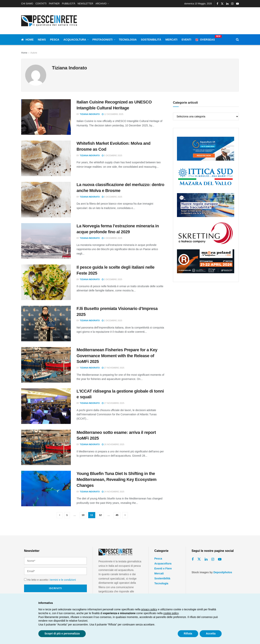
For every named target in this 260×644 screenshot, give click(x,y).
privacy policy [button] (149, 609)
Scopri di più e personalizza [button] (62, 633)
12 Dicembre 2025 (113, 114)
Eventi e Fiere (163, 568)
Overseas (205, 39)
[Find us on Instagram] (213, 559)
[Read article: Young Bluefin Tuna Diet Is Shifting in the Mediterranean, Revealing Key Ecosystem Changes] (46, 489)
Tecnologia (128, 40)
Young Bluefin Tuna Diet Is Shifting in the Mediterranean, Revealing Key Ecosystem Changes (117, 479)
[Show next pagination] (125, 515)
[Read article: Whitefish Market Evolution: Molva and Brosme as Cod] (46, 158)
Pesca (55, 40)
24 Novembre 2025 (113, 492)
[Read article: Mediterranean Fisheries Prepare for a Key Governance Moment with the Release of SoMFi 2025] (46, 365)
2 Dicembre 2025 (112, 320)
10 (83, 515)
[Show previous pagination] (60, 515)
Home (27, 40)
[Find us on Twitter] (199, 559)
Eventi (186, 40)
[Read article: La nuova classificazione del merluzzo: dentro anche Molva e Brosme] (46, 200)
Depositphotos (223, 572)
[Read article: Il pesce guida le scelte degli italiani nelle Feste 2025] (46, 282)
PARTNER (54, 4)
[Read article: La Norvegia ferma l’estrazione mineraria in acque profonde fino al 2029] (46, 241)
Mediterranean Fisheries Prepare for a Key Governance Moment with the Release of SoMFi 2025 (117, 356)
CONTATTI (41, 4)
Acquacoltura (75, 40)
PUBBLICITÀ (69, 4)
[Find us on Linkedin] (206, 559)
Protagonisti (103, 40)
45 (117, 515)
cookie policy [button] (171, 613)
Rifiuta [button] (188, 633)
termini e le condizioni (63, 580)
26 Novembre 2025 (113, 444)
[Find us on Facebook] (193, 559)
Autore (34, 53)
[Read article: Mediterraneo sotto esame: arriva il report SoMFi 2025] (46, 447)
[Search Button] (237, 40)
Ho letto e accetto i (50, 580)
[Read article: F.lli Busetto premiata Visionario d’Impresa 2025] (46, 324)
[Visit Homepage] (50, 21)
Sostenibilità (151, 40)
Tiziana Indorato (90, 114)
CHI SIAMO (27, 4)
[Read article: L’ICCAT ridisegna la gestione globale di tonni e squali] (46, 406)
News (42, 40)
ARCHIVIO (101, 4)
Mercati (171, 40)
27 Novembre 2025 (113, 368)
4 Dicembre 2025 (112, 238)
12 (100, 515)
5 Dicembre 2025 (112, 155)
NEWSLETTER (85, 4)
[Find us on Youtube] (220, 559)
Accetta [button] (211, 633)
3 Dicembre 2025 (112, 279)
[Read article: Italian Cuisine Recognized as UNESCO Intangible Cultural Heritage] (46, 117)
